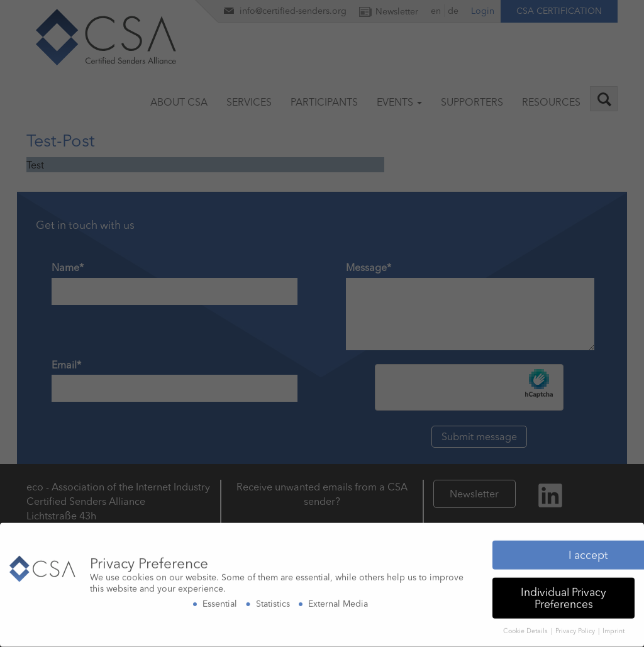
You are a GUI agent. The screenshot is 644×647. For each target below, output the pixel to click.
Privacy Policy (576, 628)
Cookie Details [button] (526, 628)
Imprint (613, 628)
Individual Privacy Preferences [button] (563, 595)
